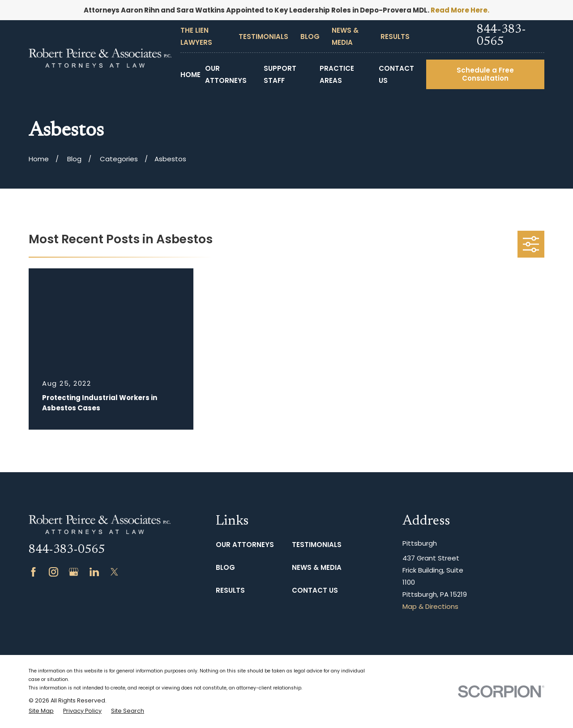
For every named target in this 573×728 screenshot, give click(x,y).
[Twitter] (114, 572)
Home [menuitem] (190, 75)
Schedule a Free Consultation (485, 74)
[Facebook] (33, 572)
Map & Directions (430, 606)
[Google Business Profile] (74, 572)
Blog (310, 37)
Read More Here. (460, 10)
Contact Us (315, 590)
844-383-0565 (501, 36)
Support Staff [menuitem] (280, 74)
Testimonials (263, 37)
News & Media (317, 567)
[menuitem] (41, 711)
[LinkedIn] (94, 572)
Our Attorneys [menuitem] (226, 74)
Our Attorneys (245, 545)
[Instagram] (53, 572)
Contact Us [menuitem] (396, 74)
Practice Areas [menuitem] (337, 74)
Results (395, 37)
